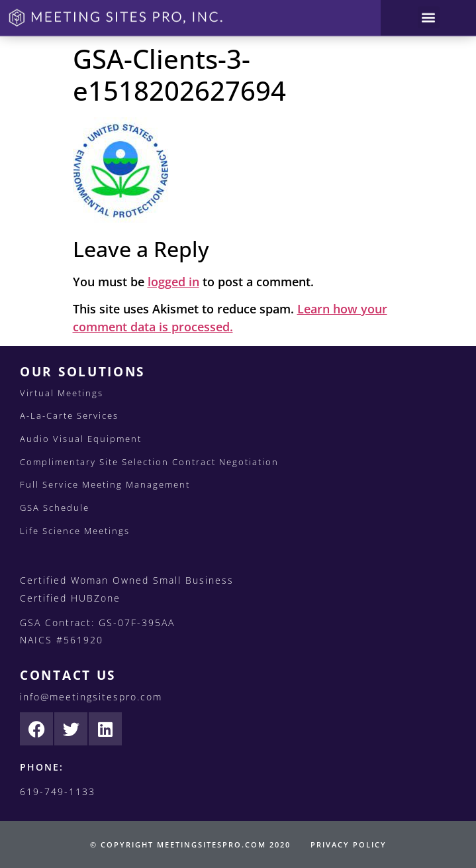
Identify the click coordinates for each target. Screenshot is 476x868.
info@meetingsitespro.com (91, 697)
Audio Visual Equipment (81, 439)
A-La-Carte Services (69, 415)
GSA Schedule (55, 508)
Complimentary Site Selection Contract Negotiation (149, 462)
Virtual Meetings (62, 393)
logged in (173, 282)
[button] (429, 14)
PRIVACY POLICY (349, 844)
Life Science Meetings (75, 531)
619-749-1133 (58, 791)
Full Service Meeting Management (105, 484)
